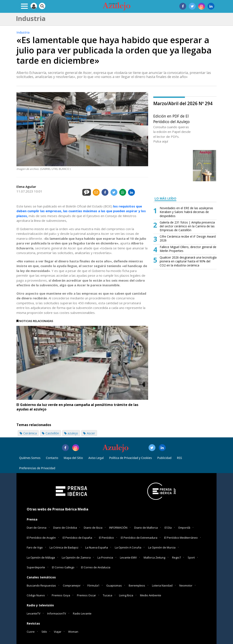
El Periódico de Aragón (41, 538)
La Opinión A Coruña (128, 547)
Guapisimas (114, 585)
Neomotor (186, 585)
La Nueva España (97, 547)
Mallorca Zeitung (154, 557)
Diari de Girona (37, 528)
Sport (191, 557)
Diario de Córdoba (65, 528)
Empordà (184, 528)
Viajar (58, 632)
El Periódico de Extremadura (139, 538)
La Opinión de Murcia (162, 547)
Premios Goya (61, 595)
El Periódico (106, 538)
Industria (23, 32)
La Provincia (105, 557)
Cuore (31, 632)
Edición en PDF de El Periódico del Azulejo (171, 119)
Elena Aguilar (26, 187)
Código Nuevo (36, 595)
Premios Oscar (86, 595)
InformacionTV (57, 613)
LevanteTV (34, 613)
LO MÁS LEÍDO (165, 198)
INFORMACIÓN (118, 528)
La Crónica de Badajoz (64, 547)
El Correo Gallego (63, 567)
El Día (168, 528)
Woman (73, 632)
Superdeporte (36, 567)
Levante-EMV (128, 557)
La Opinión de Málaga (41, 557)
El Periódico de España (77, 538)
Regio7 (176, 557)
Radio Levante (82, 613)
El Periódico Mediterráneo (181, 538)
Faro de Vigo (35, 547)
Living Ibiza (126, 595)
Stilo (44, 632)
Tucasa (108, 595)
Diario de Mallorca (146, 528)
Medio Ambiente (151, 595)
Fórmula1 (93, 585)
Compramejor (72, 585)
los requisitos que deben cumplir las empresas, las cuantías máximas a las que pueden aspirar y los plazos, (81, 211)
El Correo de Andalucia (96, 567)
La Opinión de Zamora (76, 557)
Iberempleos (137, 585)
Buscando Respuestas (41, 585)
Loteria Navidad (162, 585)
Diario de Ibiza (93, 528)
